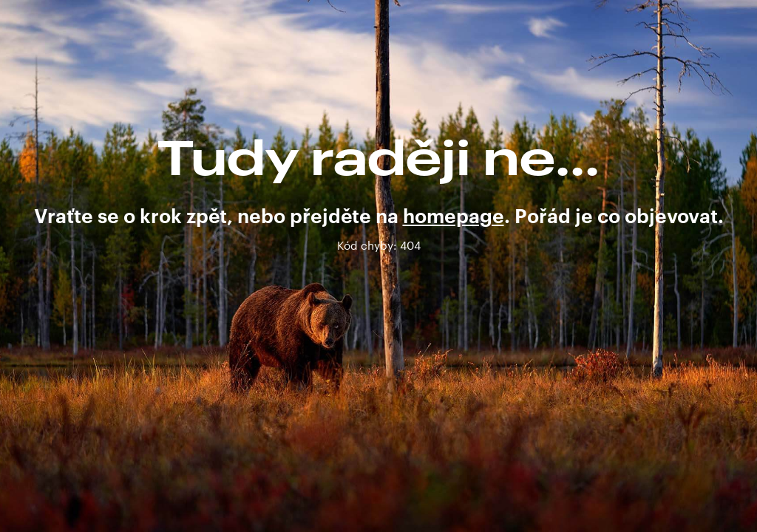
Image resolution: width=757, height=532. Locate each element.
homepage (454, 217)
